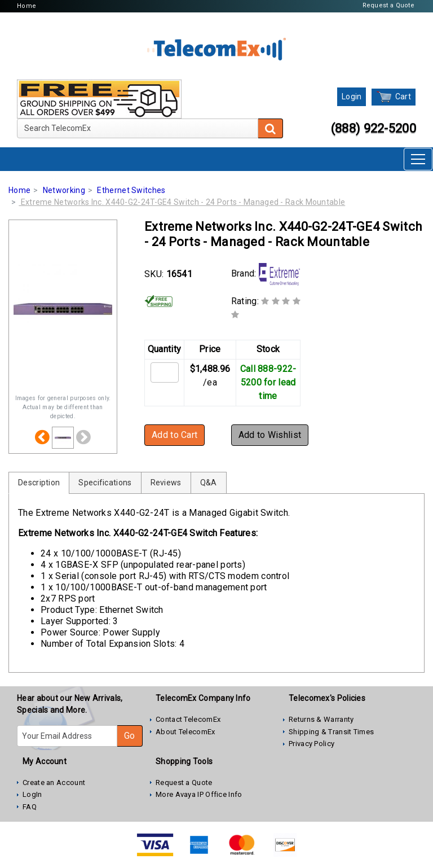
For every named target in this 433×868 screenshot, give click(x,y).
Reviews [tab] (166, 483)
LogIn (32, 794)
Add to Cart (174, 435)
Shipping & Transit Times (331, 732)
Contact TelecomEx (188, 719)
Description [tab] (39, 483)
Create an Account (54, 782)
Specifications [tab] (105, 483)
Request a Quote (389, 5)
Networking (64, 190)
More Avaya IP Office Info (199, 794)
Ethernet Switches (131, 190)
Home (26, 6)
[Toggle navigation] (418, 159)
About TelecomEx (185, 732)
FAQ (30, 807)
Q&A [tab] (209, 483)
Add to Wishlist (270, 435)
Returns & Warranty (321, 719)
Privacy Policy (312, 744)
